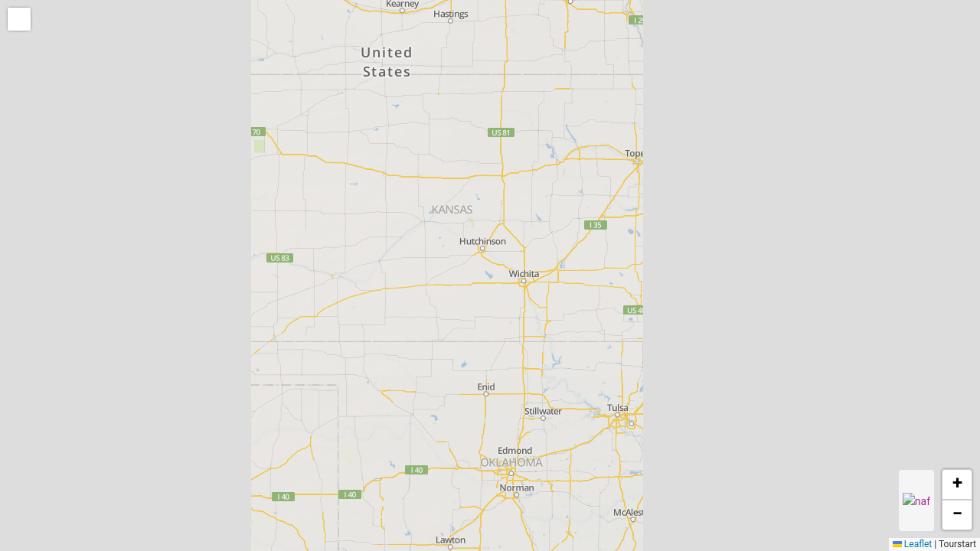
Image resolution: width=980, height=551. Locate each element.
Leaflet (912, 544)
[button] (21, 21)
